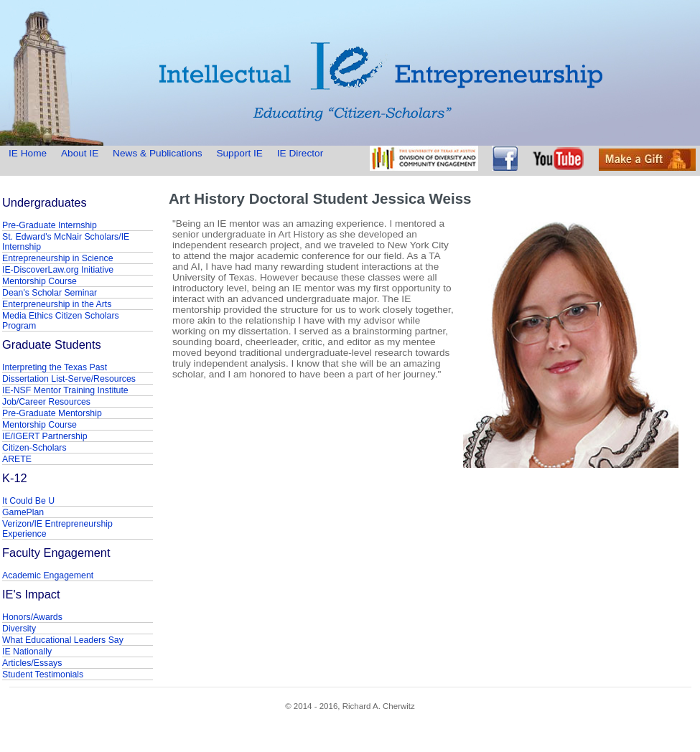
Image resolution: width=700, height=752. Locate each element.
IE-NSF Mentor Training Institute (65, 390)
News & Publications (157, 153)
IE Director (300, 153)
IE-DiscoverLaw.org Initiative (58, 270)
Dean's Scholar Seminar (50, 293)
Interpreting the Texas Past (55, 367)
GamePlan (23, 512)
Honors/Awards (32, 617)
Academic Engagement (48, 575)
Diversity (19, 629)
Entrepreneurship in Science (58, 258)
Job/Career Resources (46, 402)
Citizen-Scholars (34, 448)
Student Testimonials (43, 675)
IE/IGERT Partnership (45, 436)
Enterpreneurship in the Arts (57, 304)
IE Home (29, 153)
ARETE (17, 459)
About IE (80, 153)
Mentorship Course (39, 281)
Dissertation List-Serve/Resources (69, 379)
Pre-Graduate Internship (50, 225)
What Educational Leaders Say (63, 640)
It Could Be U (28, 501)
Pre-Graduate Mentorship (52, 413)
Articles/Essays (32, 663)
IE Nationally (27, 652)
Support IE (239, 153)
